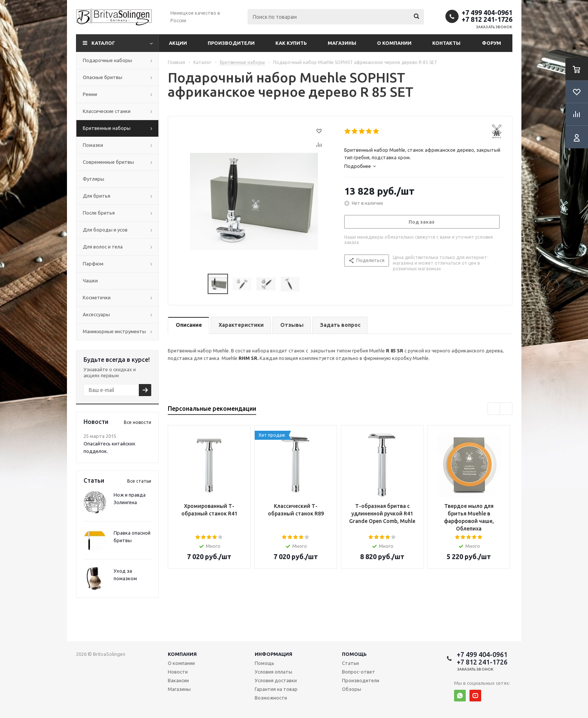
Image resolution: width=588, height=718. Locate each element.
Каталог (103, 43)
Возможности (271, 698)
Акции (178, 43)
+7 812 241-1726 (487, 19)
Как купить (291, 43)
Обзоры (352, 689)
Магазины (342, 43)
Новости (178, 672)
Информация (273, 654)
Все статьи (139, 481)
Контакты (446, 43)
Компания (182, 654)
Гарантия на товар (276, 689)
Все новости (138, 422)
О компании (394, 43)
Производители (231, 43)
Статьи (350, 663)
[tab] (424, 166)
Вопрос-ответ (359, 672)
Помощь (354, 654)
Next (309, 284)
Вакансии (178, 680)
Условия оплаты (273, 672)
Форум (492, 43)
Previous (199, 284)
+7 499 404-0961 (487, 12)
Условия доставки (276, 680)
